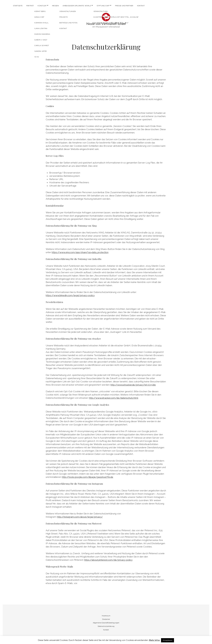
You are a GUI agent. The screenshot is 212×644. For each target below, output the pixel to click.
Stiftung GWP (103, 6)
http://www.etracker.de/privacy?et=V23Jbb (133, 385)
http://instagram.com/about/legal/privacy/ (80, 517)
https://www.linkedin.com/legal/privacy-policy (70, 295)
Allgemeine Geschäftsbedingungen (106, 623)
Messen (55, 6)
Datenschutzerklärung (106, 626)
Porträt (30, 6)
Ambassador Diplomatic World (77, 6)
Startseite (18, 6)
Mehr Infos (154, 640)
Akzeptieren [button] (168, 640)
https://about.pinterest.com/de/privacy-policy (108, 560)
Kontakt (141, 6)
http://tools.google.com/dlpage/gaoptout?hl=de (88, 477)
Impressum (106, 616)
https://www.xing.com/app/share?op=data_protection (80, 252)
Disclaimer (106, 619)
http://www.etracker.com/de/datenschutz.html (114, 398)
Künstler (42, 6)
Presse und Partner (124, 6)
